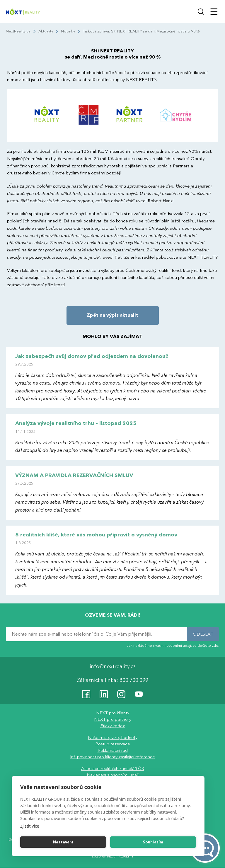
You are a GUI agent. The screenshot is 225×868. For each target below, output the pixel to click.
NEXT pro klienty (113, 713)
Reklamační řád (113, 751)
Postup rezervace (113, 744)
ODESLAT (203, 634)
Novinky (68, 31)
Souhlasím (153, 842)
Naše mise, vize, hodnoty (113, 738)
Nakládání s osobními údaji (113, 775)
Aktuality (46, 31)
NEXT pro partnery (113, 720)
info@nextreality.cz (113, 667)
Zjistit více (30, 826)
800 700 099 (134, 681)
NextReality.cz (18, 31)
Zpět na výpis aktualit (112, 315)
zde (215, 646)
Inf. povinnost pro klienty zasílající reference (112, 757)
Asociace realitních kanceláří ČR (113, 769)
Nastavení (63, 842)
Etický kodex (112, 726)
